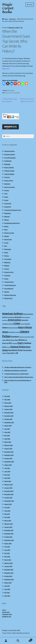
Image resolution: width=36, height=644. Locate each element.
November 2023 (9, 494)
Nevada (7, 236)
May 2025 (7, 435)
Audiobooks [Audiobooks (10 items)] (11, 317)
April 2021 (7, 596)
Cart (28, 639)
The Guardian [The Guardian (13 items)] (27, 350)
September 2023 (9, 501)
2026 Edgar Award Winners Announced (16, 370)
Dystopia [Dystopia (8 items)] (22, 324)
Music (6, 230)
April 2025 (7, 439)
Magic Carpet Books (8, 8)
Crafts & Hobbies (9, 174)
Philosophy (8, 249)
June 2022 (7, 550)
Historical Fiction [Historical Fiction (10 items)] (13, 328)
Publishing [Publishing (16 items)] (28, 343)
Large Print (8, 207)
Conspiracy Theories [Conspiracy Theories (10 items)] (8, 324)
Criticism (7, 177)
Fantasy (7, 190)
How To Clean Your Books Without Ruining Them (19, 377)
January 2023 (8, 527)
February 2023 (8, 524)
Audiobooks (8, 161)
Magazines (8, 213)
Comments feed (7, 614)
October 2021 (8, 576)
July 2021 (7, 586)
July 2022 (7, 547)
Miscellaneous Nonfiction (12, 223)
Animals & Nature (10, 154)
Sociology (7, 275)
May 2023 (7, 514)
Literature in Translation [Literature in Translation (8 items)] (25, 337)
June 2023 (7, 511)
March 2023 (8, 521)
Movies (6, 226)
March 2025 (8, 442)
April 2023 (7, 517)
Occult (6, 243)
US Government (15, 93)
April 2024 (7, 478)
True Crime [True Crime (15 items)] (10, 353)
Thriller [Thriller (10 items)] (4, 353)
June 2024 (7, 471)
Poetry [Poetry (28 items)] (20, 343)
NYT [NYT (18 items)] (11, 343)
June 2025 (7, 432)
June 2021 (7, 589)
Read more (6, 69)
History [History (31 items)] (21, 327)
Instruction (8, 203)
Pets (6, 246)
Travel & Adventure (10, 285)
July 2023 (7, 507)
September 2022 (9, 540)
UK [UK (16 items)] (17, 353)
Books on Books (9, 167)
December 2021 (9, 570)
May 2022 (7, 553)
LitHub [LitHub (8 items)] (32, 337)
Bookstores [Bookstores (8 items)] (5, 320)
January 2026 (8, 409)
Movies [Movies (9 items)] (13, 340)
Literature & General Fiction (13, 210)
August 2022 (8, 543)
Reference (7, 262)
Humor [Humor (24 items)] (5, 332)
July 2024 (7, 468)
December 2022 (9, 530)
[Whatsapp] (23, 84)
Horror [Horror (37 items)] (29, 327)
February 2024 (8, 485)
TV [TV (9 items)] (15, 353)
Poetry (6, 253)
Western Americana (10, 295)
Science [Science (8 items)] (8, 347)
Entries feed (6, 612)
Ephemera (7, 184)
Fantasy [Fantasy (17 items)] (5, 328)
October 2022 (8, 537)
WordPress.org (7, 617)
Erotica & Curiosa (10, 187)
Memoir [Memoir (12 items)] (9, 340)
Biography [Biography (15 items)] (18, 317)
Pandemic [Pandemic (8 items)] (15, 343)
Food (6, 194)
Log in (4, 610)
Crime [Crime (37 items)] (17, 323)
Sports (6, 279)
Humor (6, 200)
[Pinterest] (15, 84)
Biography (7, 164)
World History (8, 298)
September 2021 (9, 579)
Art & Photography (10, 158)
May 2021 (7, 593)
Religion (7, 266)
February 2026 (8, 406)
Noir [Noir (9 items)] (26, 340)
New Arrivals (8, 239)
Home (6, 19)
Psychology (8, 259)
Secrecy (8, 93)
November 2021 (9, 573)
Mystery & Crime (9, 233)
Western (7, 292)
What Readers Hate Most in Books (10, 100)
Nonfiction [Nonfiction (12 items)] (5, 343)
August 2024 (8, 465)
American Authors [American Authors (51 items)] (12, 314)
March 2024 (8, 481)
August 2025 (8, 426)
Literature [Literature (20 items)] (15, 337)
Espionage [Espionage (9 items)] (27, 324)
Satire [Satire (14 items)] (4, 347)
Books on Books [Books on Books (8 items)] (26, 317)
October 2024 (8, 458)
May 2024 (7, 475)
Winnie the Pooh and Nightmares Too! (27, 100)
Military (7, 220)
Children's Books (9, 171)
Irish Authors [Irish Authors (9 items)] (12, 332)
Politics (7, 256)
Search (18, 641)
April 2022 (7, 557)
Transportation (9, 282)
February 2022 (8, 563)
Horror (6, 197)
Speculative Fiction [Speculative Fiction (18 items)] (16, 350)
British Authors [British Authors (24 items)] (15, 320)
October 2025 (8, 419)
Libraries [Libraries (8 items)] (17, 332)
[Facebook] (4, 84)
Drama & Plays (9, 181)
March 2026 (8, 403)
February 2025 (8, 445)
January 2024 (8, 488)
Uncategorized (9, 289)
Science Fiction (9, 272)
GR (22, 28)
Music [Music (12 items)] (17, 340)
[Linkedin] (12, 84)
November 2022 (9, 534)
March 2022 (8, 560)
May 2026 (7, 396)
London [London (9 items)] (4, 340)
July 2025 (7, 429)
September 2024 (9, 462)
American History (10, 151)
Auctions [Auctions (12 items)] (5, 317)
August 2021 (8, 583)
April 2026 (7, 400)
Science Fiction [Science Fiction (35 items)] (18, 347)
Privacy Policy (7, 633)
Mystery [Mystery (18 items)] (22, 340)
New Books (12, 19)
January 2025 (8, 449)
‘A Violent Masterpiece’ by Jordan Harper (16, 374)
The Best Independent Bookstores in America (18, 367)
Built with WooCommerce (21, 633)
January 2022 (8, 566)
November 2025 (9, 416)
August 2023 (8, 504)
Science (7, 269)
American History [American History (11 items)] (28, 314)
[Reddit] (19, 84)
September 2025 (9, 422)
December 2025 (9, 413)
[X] (8, 84)
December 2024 (9, 452)
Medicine (7, 217)
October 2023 (8, 498)
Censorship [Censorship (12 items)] (25, 320)
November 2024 (9, 455)
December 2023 (9, 491)
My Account (6, 641)
